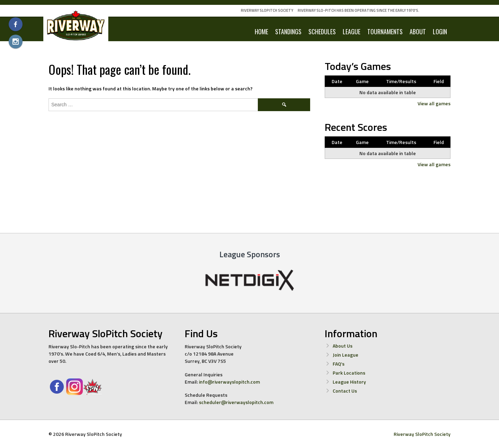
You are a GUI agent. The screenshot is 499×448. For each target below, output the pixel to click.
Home (261, 32)
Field (439, 81)
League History (349, 382)
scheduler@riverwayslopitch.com (236, 402)
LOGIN (440, 32)
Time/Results (401, 81)
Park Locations (349, 373)
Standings (288, 32)
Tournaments (385, 32)
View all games (434, 103)
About (418, 32)
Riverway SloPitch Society (267, 10)
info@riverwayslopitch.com (229, 382)
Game (362, 81)
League (352, 32)
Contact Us (345, 391)
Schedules (322, 32)
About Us (343, 346)
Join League (345, 355)
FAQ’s (339, 364)
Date (337, 81)
